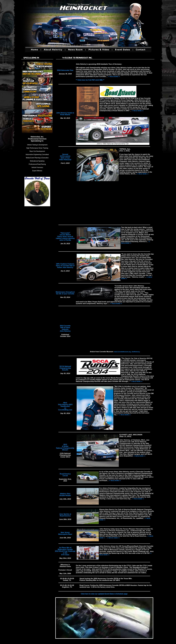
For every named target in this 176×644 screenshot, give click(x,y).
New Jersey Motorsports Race (65, 533)
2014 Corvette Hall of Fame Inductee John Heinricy (65, 328)
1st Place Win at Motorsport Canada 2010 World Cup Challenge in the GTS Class (65, 551)
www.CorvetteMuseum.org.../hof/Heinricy (127, 352)
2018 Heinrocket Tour (65, 70)
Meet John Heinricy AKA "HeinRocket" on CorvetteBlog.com (65, 406)
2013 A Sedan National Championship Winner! (65, 447)
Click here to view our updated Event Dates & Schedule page (104, 594)
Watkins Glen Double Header (65, 495)
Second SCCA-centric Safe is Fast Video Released (65, 157)
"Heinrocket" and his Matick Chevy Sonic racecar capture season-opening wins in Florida (65, 236)
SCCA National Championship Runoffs (65, 368)
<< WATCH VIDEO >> (113, 538)
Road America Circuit (65, 475)
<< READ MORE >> (114, 77)
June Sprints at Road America (65, 515)
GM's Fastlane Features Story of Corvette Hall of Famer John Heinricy (65, 266)
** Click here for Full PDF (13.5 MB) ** (90, 80)
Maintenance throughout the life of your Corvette (65, 293)
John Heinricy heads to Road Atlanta (65, 114)
